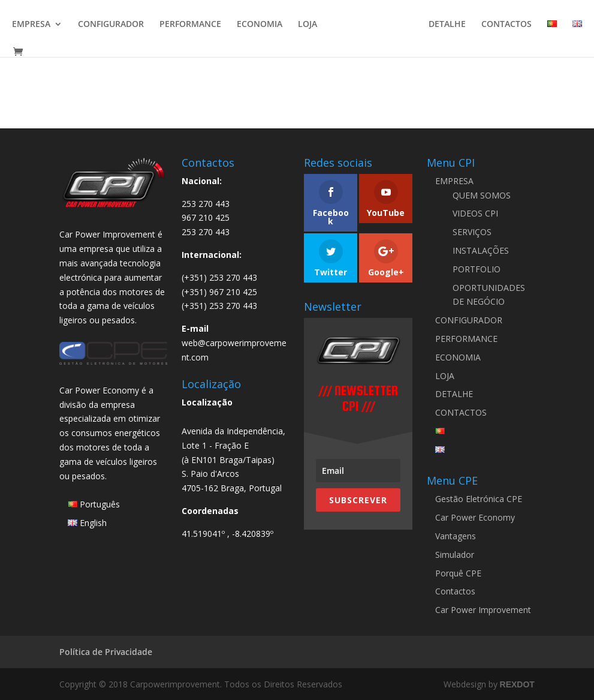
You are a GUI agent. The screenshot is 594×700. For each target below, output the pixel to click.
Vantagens (456, 536)
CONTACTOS (506, 25)
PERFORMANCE (190, 25)
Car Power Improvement (483, 610)
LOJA (307, 25)
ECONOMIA (260, 25)
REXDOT (517, 684)
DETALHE (447, 25)
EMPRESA (31, 25)
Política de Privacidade (106, 652)
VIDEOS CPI (475, 213)
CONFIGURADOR (111, 25)
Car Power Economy (475, 517)
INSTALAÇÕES (481, 250)
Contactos (455, 591)
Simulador (455, 555)
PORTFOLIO (477, 269)
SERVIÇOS (472, 232)
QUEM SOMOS (482, 195)
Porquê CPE (458, 573)
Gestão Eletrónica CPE (479, 499)
